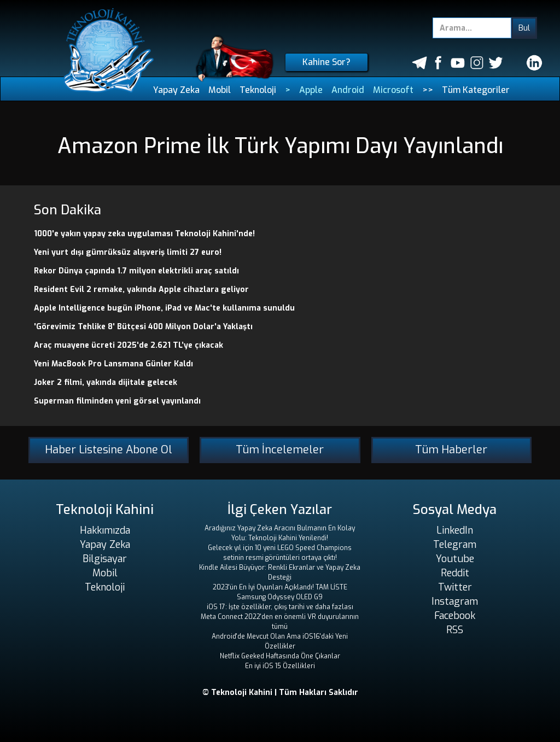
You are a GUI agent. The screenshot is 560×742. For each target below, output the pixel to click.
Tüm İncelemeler (280, 450)
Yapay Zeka (176, 90)
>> (428, 90)
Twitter (455, 587)
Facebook (455, 616)
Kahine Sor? (326, 62)
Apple (311, 90)
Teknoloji (258, 90)
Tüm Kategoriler (476, 90)
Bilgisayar (105, 559)
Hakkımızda (105, 530)
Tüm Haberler (451, 450)
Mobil (220, 90)
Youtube (455, 559)
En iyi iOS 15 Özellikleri (280, 666)
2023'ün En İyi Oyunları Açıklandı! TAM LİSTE (280, 587)
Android (348, 90)
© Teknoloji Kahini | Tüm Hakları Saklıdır (280, 693)
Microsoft (393, 90)
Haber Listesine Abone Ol (109, 450)
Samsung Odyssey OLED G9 (280, 597)
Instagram (455, 601)
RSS (455, 630)
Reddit (455, 573)
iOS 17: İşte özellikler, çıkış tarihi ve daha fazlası (280, 607)
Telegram (455, 545)
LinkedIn (455, 530)
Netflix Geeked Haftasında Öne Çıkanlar (280, 656)
